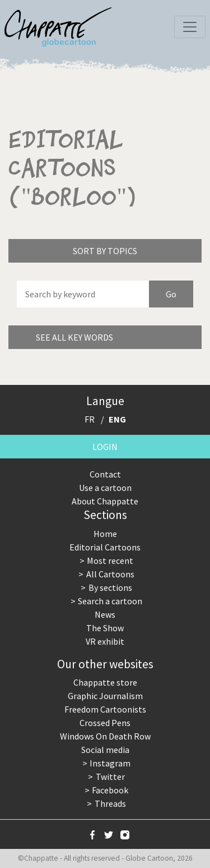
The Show (105, 628)
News (105, 614)
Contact (105, 474)
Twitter (110, 777)
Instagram (110, 763)
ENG (117, 419)
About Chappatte (105, 501)
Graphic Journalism (105, 696)
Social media (105, 750)
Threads (110, 803)
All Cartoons (110, 574)
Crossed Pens (105, 723)
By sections (110, 587)
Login (105, 447)
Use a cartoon (105, 488)
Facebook (110, 790)
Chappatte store (105, 682)
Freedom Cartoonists (105, 709)
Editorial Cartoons (105, 547)
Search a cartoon (110, 601)
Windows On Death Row (105, 736)
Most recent (110, 561)
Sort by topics (105, 251)
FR (90, 419)
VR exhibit (105, 641)
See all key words (74, 337)
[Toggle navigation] (190, 27)
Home (105, 534)
